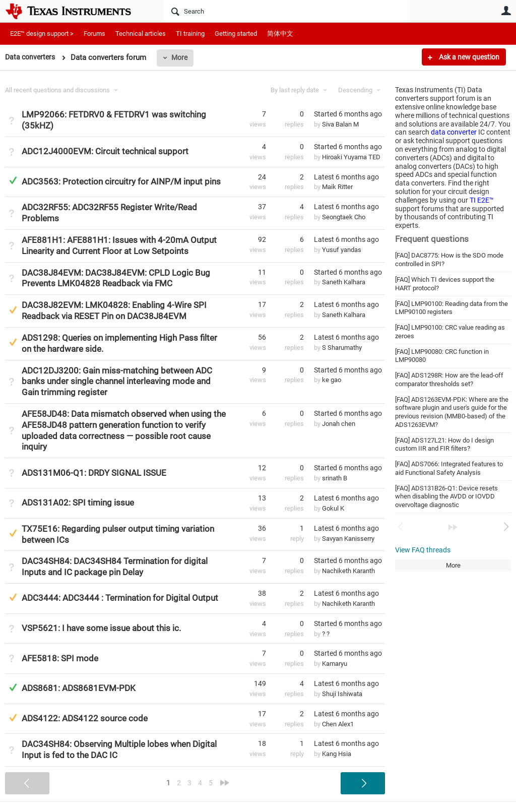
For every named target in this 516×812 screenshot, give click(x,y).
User (506, 11)
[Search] (287, 11)
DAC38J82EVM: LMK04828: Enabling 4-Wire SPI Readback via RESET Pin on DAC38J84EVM (114, 310)
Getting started (236, 34)
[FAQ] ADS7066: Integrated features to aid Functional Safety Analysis (449, 468)
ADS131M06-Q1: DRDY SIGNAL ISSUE (94, 473)
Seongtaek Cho (344, 217)
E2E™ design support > (42, 34)
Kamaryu (335, 664)
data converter (454, 132)
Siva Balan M (340, 124)
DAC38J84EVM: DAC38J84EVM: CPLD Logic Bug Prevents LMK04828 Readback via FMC (116, 278)
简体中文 (280, 34)
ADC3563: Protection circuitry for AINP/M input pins (121, 181)
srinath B (335, 478)
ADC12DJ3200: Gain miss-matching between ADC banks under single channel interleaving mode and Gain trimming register (117, 382)
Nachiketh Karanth (348, 571)
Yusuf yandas (342, 250)
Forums (94, 34)
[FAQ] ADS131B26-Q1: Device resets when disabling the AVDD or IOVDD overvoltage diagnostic (446, 496)
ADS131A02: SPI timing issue (78, 503)
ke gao (332, 380)
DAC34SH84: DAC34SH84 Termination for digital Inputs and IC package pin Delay (115, 567)
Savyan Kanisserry (348, 539)
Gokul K (333, 508)
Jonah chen (339, 424)
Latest (346, 177)
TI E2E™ (482, 200)
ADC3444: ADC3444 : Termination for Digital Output (120, 598)
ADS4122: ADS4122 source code (85, 718)
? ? (326, 634)
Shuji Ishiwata (342, 694)
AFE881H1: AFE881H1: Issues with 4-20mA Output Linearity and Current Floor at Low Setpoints (119, 245)
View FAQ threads (423, 550)
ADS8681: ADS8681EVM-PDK (79, 688)
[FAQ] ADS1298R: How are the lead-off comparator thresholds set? (449, 380)
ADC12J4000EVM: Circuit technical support (105, 151)
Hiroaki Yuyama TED (351, 157)
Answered (13, 180)
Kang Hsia (337, 754)
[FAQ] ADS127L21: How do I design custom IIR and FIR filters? (444, 445)
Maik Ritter (337, 187)
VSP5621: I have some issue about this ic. (101, 628)
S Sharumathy (342, 348)
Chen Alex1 (338, 724)
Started (348, 114)
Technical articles (141, 34)
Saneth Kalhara (344, 282)
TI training (190, 34)
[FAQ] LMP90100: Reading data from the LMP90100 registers (451, 308)
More (183, 57)
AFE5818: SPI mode (60, 658)
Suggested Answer (13, 310)
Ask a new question (468, 57)
